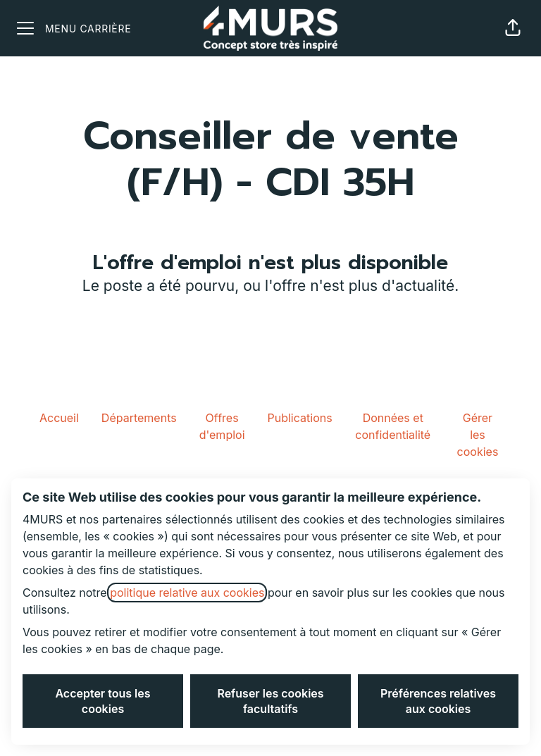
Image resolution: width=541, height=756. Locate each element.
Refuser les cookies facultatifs (270, 701)
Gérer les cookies (478, 435)
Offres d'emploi (222, 426)
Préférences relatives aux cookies (438, 701)
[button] (513, 28)
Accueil (59, 418)
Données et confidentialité (393, 426)
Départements (139, 418)
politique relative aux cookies (187, 593)
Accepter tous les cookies (102, 701)
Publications (300, 418)
